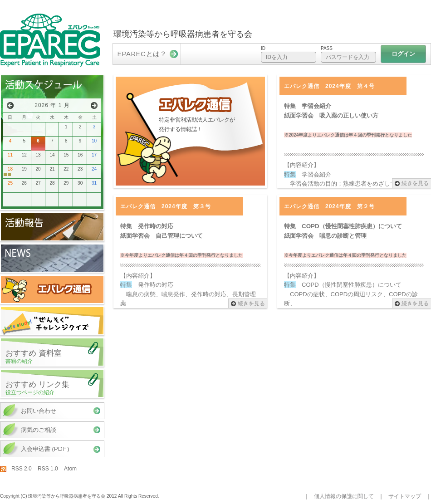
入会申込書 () (45, 449)
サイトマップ (405, 496)
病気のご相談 (39, 430)
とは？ (142, 54)
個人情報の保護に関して (344, 496)
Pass (327, 48)
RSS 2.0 (22, 469)
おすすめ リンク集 (54, 388)
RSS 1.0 (48, 469)
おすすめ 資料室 (54, 357)
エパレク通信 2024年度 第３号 (166, 206)
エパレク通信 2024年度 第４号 (329, 86)
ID (263, 48)
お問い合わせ (39, 411)
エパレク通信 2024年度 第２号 (329, 206)
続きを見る (415, 183)
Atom (70, 469)
